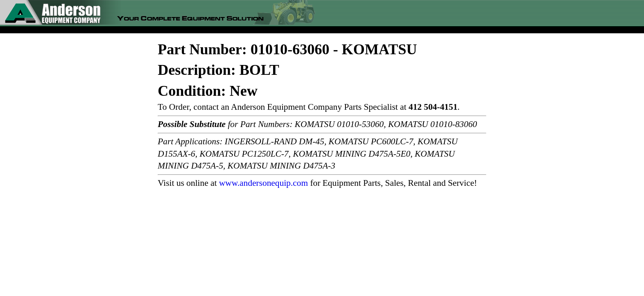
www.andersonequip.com (263, 183)
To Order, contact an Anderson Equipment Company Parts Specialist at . (309, 107)
